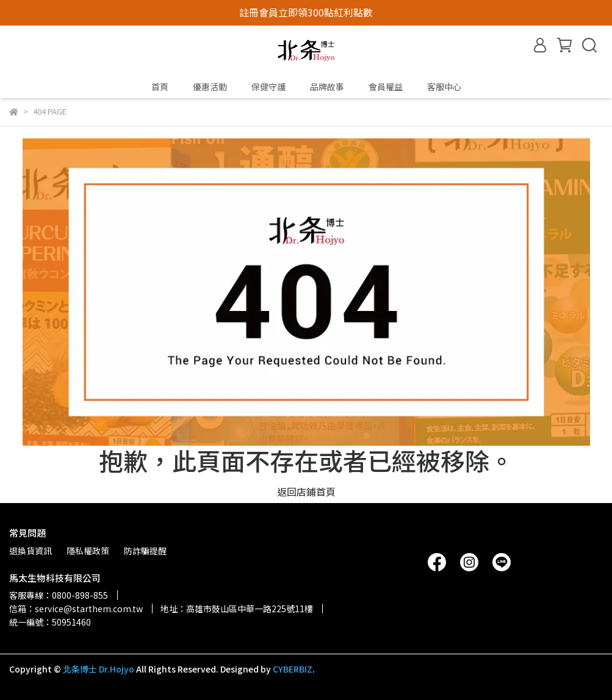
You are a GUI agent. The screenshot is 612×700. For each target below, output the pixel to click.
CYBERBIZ (293, 669)
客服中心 (444, 87)
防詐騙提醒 (145, 551)
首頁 (160, 87)
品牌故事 (327, 87)
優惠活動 (210, 87)
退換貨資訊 (31, 551)
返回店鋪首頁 (306, 491)
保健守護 (268, 87)
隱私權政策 (88, 551)
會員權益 (386, 87)
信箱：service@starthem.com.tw (76, 609)
